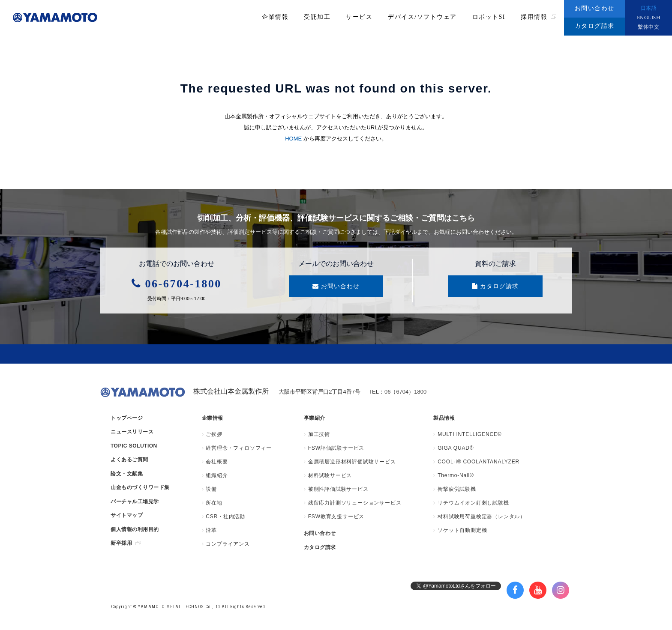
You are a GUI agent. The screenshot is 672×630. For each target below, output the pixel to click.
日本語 (649, 9)
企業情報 (275, 17)
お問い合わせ (595, 8)
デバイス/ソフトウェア (422, 17)
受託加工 (317, 17)
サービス (359, 17)
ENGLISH (649, 18)
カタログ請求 (595, 26)
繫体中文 (648, 27)
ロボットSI (489, 17)
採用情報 (538, 17)
